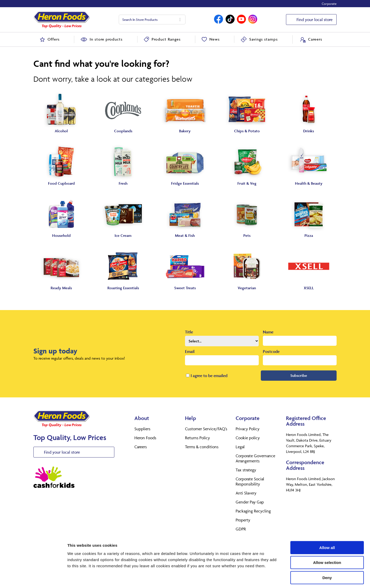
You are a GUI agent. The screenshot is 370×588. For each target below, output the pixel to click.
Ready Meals (61, 288)
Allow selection (327, 540)
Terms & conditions (202, 447)
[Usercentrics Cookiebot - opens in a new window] (33, 578)
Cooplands (123, 131)
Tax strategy (246, 470)
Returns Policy (197, 438)
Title (189, 332)
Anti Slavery (246, 493)
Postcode (271, 351)
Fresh (123, 183)
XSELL (309, 288)
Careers (141, 447)
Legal (240, 447)
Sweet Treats (185, 288)
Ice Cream (123, 235)
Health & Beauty (309, 183)
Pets (247, 235)
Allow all (327, 525)
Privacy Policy (248, 429)
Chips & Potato (247, 131)
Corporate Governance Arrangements (255, 458)
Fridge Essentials (185, 183)
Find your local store (314, 20)
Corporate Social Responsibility (250, 481)
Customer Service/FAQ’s (206, 429)
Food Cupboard (61, 183)
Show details (270, 578)
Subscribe (299, 375)
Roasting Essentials (123, 288)
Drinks (309, 131)
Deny (327, 555)
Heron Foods (145, 438)
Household (61, 235)
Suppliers (142, 429)
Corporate (329, 4)
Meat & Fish (185, 235)
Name (268, 332)
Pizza (309, 235)
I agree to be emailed (209, 376)
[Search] (180, 20)
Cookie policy (248, 438)
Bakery (185, 131)
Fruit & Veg (247, 183)
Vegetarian (247, 288)
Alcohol (61, 131)
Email (190, 351)
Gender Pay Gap (250, 502)
